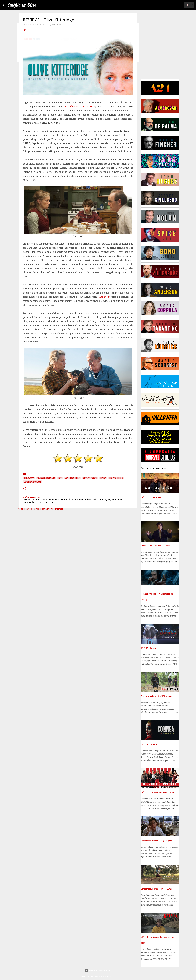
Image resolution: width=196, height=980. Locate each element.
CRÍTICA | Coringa (149, 744)
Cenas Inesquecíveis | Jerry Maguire (156, 841)
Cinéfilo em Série (22, 5)
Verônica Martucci (32, 482)
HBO (60, 478)
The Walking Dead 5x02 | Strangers (156, 696)
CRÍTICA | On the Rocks (151, 497)
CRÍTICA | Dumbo (148, 648)
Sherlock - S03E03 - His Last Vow (155, 546)
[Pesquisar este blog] (180, 5)
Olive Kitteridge (90, 478)
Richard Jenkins (116, 478)
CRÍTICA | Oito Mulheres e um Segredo (158, 792)
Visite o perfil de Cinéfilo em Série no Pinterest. (40, 509)
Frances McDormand (46, 478)
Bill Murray (29, 478)
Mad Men (104, 297)
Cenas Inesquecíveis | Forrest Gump (156, 889)
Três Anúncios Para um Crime (78, 107)
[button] (24, 30)
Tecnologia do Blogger (98, 971)
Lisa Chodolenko (72, 478)
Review (103, 478)
